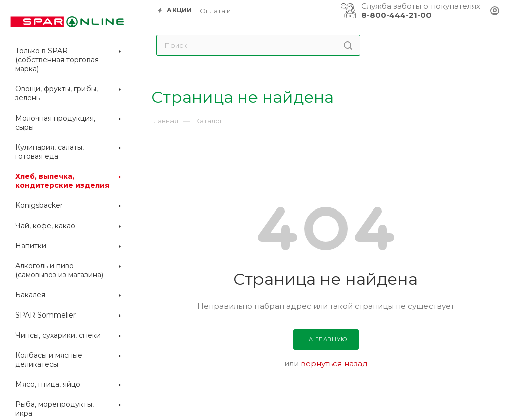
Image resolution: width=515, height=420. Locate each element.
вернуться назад (334, 363)
